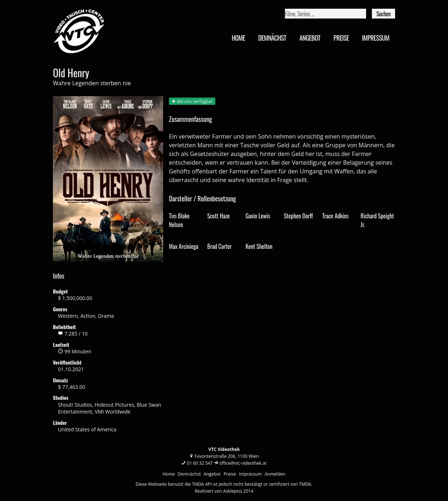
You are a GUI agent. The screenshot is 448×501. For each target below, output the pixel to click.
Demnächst (272, 38)
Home (238, 38)
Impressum (376, 38)
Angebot (310, 38)
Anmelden (275, 474)
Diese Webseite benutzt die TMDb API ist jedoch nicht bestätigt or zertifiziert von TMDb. (224, 484)
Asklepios (233, 491)
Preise (341, 38)
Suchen (383, 14)
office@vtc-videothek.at (243, 463)
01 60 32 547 (200, 463)
